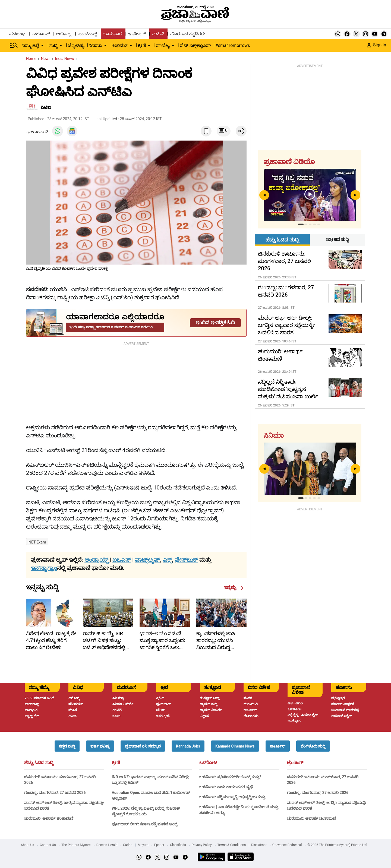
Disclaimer (259, 845)
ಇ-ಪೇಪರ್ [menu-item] (137, 34)
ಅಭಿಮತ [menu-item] (120, 45)
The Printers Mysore (76, 845)
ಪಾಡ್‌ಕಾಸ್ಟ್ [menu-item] (87, 34)
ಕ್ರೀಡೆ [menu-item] (142, 45)
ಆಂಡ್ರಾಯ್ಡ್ (97, 560)
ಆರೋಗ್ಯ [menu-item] (64, 34)
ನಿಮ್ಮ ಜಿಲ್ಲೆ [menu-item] (30, 45)
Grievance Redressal (287, 845)
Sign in (377, 45)
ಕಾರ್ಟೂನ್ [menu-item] (41, 34)
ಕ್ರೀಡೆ (116, 763)
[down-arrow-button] (42, 46)
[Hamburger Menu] (14, 45)
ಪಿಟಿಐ (46, 107)
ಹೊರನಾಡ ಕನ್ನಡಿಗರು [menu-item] (188, 34)
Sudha (128, 845)
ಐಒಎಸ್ (122, 560)
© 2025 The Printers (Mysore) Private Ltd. (337, 845)
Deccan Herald (107, 845)
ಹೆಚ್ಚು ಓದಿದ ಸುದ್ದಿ (39, 763)
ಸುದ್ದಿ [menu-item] (53, 45)
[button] (67, 746)
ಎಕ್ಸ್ (168, 560)
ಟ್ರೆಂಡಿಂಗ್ (295, 763)
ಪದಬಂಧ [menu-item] (17, 34)
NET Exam (37, 542)
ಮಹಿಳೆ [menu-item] (158, 34)
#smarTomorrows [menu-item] (233, 45)
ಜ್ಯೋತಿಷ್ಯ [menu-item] (76, 45)
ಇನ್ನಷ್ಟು (234, 587)
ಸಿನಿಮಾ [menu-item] (95, 45)
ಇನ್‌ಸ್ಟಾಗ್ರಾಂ (44, 568)
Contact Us (48, 845)
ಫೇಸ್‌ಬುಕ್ (186, 560)
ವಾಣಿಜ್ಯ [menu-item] (163, 45)
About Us (28, 845)
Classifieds (178, 845)
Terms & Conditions (232, 845)
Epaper (159, 845)
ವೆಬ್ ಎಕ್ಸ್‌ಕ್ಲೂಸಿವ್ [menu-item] (195, 45)
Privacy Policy (202, 845)
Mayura (143, 845)
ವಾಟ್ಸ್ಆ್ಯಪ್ (147, 560)
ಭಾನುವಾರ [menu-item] (113, 34)
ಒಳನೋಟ (208, 763)
